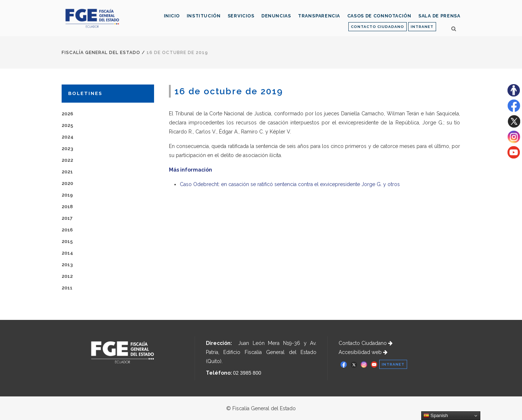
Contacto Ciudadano (366, 343)
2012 (67, 276)
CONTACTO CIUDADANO (378, 27)
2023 (67, 149)
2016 (67, 230)
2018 (67, 207)
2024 (68, 137)
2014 (67, 253)
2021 (67, 172)
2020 (67, 183)
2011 (67, 288)
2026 (67, 114)
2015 (67, 241)
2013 (67, 265)
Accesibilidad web (363, 352)
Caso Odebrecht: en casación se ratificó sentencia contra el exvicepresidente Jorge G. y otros (290, 184)
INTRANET (422, 27)
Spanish (436, 416)
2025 (67, 125)
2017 (67, 218)
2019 (67, 195)
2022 (67, 160)
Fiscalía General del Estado (101, 53)
